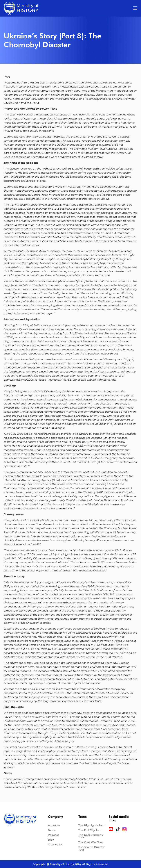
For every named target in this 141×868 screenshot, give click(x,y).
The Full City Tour (90, 830)
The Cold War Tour (91, 842)
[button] (91, 8)
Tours (51, 830)
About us (54, 825)
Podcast (53, 835)
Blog (51, 840)
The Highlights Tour (92, 825)
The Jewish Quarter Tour (92, 848)
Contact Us (55, 844)
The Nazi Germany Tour (91, 836)
